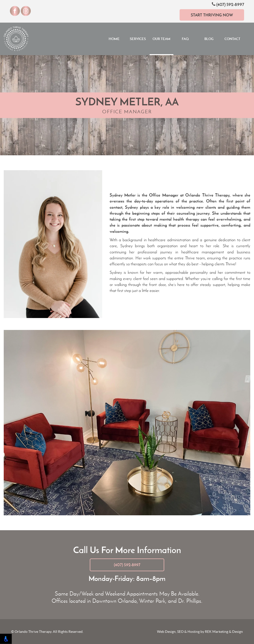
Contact (232, 39)
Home (114, 39)
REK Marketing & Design (224, 632)
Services (138, 39)
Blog (209, 39)
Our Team (161, 39)
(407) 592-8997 (228, 4)
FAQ (185, 39)
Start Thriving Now (212, 15)
